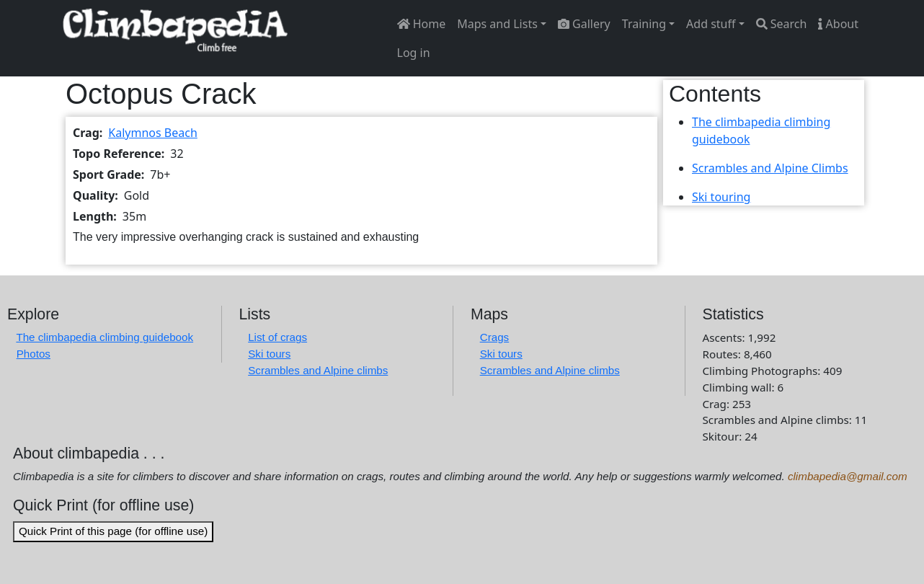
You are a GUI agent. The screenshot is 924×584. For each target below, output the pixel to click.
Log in (414, 53)
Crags (495, 337)
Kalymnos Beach (153, 133)
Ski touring (721, 197)
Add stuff (711, 24)
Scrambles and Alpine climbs (318, 370)
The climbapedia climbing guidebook (105, 337)
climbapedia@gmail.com (848, 476)
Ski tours (269, 354)
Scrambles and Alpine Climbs (770, 168)
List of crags (277, 337)
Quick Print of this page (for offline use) (113, 531)
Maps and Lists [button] (497, 24)
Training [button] (644, 24)
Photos (34, 354)
